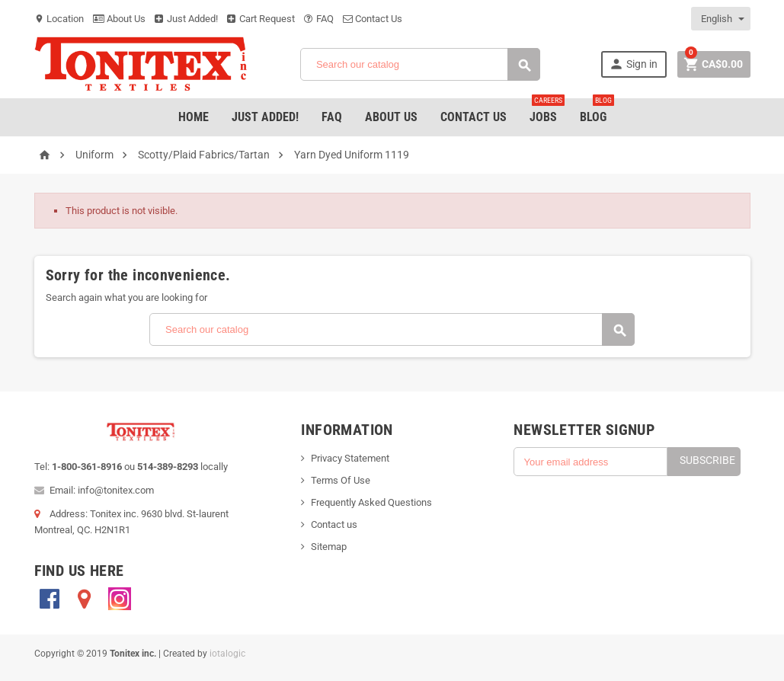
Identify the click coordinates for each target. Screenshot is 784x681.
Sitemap (329, 547)
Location (59, 19)
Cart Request (261, 19)
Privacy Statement (350, 458)
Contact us (334, 524)
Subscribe (707, 460)
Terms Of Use (341, 480)
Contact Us (373, 19)
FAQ (319, 19)
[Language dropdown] (722, 19)
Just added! (265, 117)
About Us (119, 19)
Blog (597, 111)
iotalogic (227, 654)
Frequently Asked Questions (371, 502)
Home (194, 117)
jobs (547, 111)
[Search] (420, 64)
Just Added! (186, 19)
